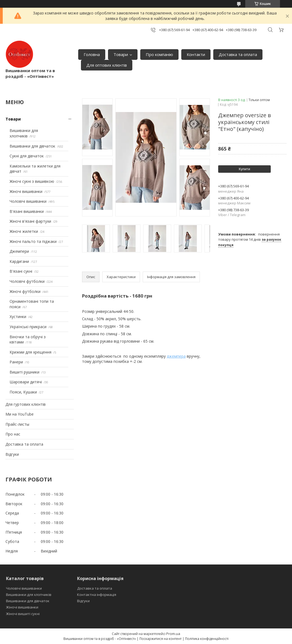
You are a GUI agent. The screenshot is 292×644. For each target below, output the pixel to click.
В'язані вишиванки (27, 211)
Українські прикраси (28, 327)
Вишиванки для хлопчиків (24, 133)
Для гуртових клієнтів (26, 404)
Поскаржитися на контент (160, 639)
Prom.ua (173, 634)
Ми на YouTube (20, 414)
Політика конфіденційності (207, 639)
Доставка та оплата (238, 54)
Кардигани (19, 261)
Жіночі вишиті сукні (23, 614)
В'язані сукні (21, 271)
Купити (244, 169)
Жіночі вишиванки (26, 191)
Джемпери (19, 251)
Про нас (13, 434)
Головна (92, 54)
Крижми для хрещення (30, 352)
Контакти (196, 54)
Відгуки (12, 454)
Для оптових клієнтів (107, 65)
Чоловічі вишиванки (28, 201)
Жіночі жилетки (24, 231)
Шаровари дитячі (26, 382)
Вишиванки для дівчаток (32, 146)
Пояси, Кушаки (23, 392)
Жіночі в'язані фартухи (30, 221)
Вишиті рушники (24, 372)
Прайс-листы (17, 424)
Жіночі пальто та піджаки (33, 241)
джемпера (176, 356)
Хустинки (18, 317)
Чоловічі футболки (27, 281)
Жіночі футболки (25, 291)
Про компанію (159, 54)
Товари (121, 54)
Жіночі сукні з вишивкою (32, 181)
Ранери (16, 362)
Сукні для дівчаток (27, 156)
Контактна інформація (97, 595)
